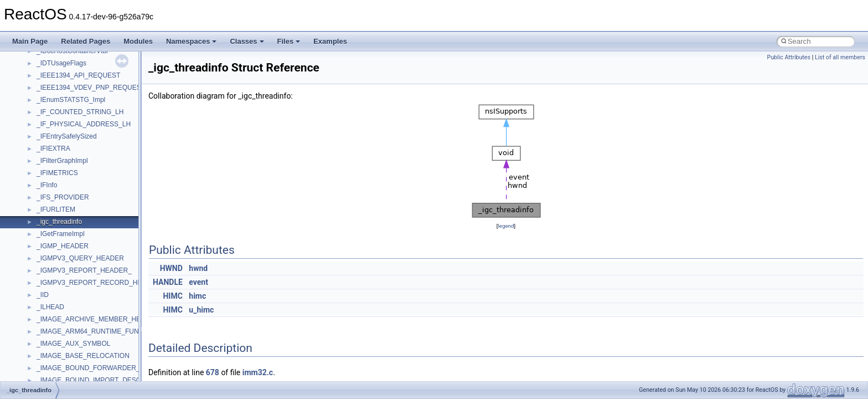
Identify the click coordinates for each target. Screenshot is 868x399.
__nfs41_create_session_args (81, 346)
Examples (330, 41)
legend (506, 226)
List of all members (840, 57)
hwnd (198, 268)
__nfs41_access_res (67, 163)
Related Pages (86, 41)
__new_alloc (55, 127)
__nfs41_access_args (69, 151)
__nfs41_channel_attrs (70, 224)
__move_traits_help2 (67, 78)
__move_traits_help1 (67, 66)
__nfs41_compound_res (72, 310)
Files (289, 41)
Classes (247, 41)
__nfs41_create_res (66, 334)
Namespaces (192, 41)
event (198, 282)
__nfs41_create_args (68, 322)
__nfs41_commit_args (69, 249)
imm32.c (258, 372)
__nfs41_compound (66, 285)
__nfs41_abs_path (64, 139)
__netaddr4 (53, 115)
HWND (171, 268)
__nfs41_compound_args (74, 298)
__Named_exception (67, 103)
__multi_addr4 (58, 90)
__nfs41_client (58, 237)
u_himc (201, 310)
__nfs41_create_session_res (79, 359)
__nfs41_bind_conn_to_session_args (92, 176)
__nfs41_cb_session (67, 212)
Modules (138, 41)
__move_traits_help (66, 54)
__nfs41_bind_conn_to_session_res (90, 188)
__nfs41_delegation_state (74, 371)
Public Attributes (789, 57)
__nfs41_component (67, 273)
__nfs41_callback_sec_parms (80, 200)
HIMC (172, 296)
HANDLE (168, 282)
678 (213, 372)
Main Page (30, 41)
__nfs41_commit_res (67, 261)
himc (197, 296)
